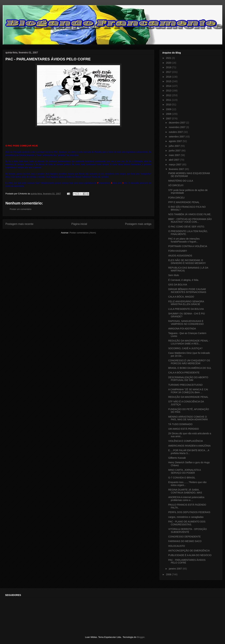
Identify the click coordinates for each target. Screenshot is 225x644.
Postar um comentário (21, 209)
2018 (169, 67)
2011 (169, 100)
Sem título (174, 275)
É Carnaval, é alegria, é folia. (184, 280)
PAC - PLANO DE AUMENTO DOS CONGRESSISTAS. (187, 523)
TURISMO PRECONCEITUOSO (185, 385)
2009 (169, 109)
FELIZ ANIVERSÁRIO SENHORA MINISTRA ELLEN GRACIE (186, 303)
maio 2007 (175, 155)
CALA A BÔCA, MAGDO (181, 297)
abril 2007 (174, 160)
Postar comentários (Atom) (83, 233)
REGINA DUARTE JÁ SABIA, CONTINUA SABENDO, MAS (185, 491)
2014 (169, 86)
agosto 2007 (176, 141)
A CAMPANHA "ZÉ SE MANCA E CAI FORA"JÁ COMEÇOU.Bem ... (188, 391)
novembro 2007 (177, 127)
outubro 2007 (176, 132)
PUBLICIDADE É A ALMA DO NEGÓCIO (190, 555)
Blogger (141, 637)
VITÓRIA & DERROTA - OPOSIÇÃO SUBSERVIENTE (187, 531)
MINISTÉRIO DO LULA (181, 181)
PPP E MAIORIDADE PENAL (184, 202)
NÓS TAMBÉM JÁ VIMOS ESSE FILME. (190, 214)
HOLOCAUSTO (177, 546)
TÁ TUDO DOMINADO (180, 424)
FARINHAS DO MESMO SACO (185, 541)
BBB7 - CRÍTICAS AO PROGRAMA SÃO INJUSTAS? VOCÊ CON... (190, 221)
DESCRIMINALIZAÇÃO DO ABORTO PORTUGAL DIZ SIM (188, 379)
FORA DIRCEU (176, 198)
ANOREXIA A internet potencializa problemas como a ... (186, 499)
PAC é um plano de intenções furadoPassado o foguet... (184, 240)
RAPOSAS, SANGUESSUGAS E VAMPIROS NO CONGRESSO (186, 323)
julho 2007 (175, 146)
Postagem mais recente (19, 224)
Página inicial (79, 224)
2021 (169, 58)
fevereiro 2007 (177, 169)
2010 (169, 105)
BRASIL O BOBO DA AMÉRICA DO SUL (190, 368)
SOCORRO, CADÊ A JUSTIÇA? (185, 348)
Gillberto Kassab (177, 458)
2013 (169, 91)
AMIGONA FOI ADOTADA (182, 329)
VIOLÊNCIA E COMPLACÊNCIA (186, 441)
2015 (169, 81)
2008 (169, 114)
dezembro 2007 (177, 123)
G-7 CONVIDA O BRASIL (182, 478)
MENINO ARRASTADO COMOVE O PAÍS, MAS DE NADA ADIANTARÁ (188, 418)
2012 (169, 95)
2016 (169, 77)
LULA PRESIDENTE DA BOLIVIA (186, 309)
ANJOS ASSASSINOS (180, 256)
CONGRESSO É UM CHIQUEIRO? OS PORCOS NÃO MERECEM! (189, 362)
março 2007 (175, 165)
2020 (169, 63)
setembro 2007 (177, 137)
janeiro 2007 (176, 569)
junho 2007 (175, 151)
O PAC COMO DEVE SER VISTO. (186, 227)
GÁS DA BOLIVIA (178, 285)
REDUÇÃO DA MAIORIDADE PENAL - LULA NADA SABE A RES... (189, 342)
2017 (169, 72)
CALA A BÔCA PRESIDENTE (184, 373)
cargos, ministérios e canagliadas (186, 517)
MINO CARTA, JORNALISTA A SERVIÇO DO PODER (185, 471)
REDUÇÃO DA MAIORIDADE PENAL (188, 397)
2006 (169, 574)
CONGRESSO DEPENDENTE (185, 537)
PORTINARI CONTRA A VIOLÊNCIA (188, 246)
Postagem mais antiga (138, 224)
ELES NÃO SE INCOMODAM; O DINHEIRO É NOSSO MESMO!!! (187, 262)
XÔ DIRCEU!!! (176, 185)
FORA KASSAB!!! (178, 251)
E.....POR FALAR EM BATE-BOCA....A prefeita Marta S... (189, 452)
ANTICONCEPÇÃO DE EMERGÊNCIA (189, 551)
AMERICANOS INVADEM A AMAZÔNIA (189, 446)
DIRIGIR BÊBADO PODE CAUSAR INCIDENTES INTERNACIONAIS (187, 291)
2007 (169, 119)
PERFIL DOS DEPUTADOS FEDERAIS (189, 512)
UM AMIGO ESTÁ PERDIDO (184, 429)
